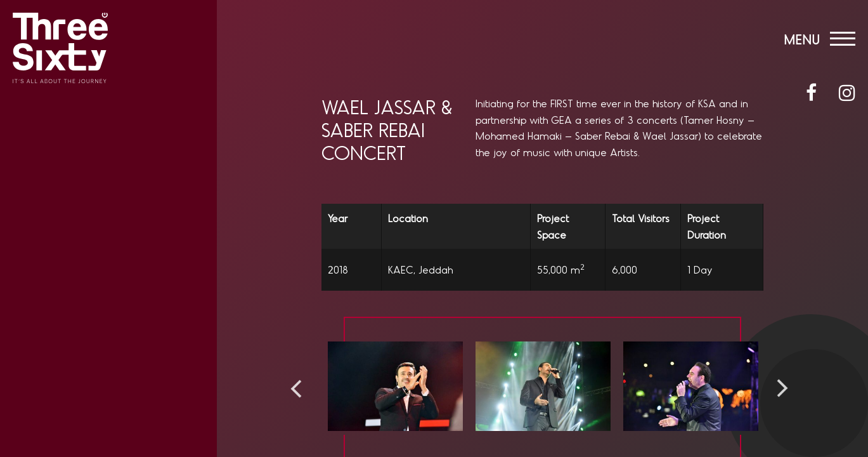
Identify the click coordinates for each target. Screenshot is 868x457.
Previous (296, 388)
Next (782, 388)
